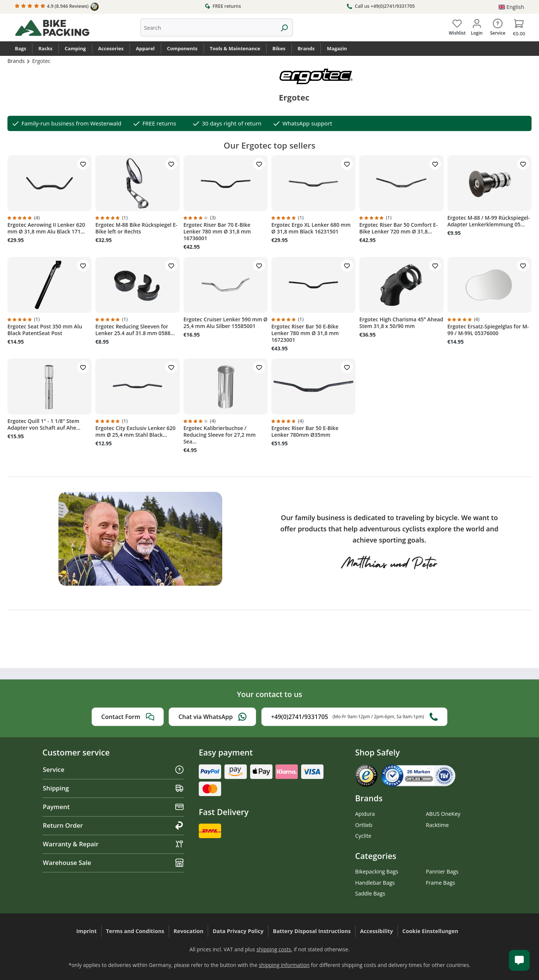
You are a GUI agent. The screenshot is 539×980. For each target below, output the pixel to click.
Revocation (188, 931)
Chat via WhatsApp (212, 717)
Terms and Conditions (135, 931)
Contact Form (128, 717)
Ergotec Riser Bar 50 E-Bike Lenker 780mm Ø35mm (305, 432)
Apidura (365, 814)
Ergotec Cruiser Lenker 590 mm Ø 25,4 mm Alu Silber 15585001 (226, 323)
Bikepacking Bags (377, 871)
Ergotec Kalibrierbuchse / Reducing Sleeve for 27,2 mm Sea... (220, 435)
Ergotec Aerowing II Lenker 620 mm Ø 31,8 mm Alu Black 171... (46, 228)
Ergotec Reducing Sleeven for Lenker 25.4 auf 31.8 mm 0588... (135, 330)
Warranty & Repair (113, 844)
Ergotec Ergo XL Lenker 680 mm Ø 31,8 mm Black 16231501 (311, 228)
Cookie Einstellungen (430, 931)
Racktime (437, 825)
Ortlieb (364, 825)
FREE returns (223, 6)
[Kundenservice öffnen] (519, 960)
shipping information (284, 965)
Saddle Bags (370, 893)
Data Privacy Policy (238, 931)
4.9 (57, 7)
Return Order (113, 825)
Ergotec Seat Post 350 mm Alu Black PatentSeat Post (45, 330)
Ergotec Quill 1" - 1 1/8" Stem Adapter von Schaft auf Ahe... (44, 424)
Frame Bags (440, 883)
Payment (113, 807)
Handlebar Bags (375, 883)
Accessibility (377, 931)
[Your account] (477, 26)
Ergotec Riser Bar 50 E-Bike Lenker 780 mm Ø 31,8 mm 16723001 (305, 333)
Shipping (113, 788)
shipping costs (274, 949)
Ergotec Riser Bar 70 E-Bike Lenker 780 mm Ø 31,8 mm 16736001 (217, 232)
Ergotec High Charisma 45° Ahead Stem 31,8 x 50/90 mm (401, 323)
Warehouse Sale (113, 863)
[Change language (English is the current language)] (511, 7)
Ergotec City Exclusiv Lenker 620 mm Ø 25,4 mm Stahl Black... (135, 432)
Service (113, 769)
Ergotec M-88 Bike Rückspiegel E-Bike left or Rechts (136, 228)
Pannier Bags (442, 871)
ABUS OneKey (443, 814)
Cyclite (363, 836)
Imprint (87, 931)
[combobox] (208, 28)
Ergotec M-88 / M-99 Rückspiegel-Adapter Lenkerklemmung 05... (489, 221)
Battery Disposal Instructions (312, 931)
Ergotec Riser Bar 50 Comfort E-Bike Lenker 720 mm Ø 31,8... (398, 228)
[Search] (284, 28)
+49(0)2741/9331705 (354, 717)
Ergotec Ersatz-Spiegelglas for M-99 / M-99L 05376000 (488, 330)
